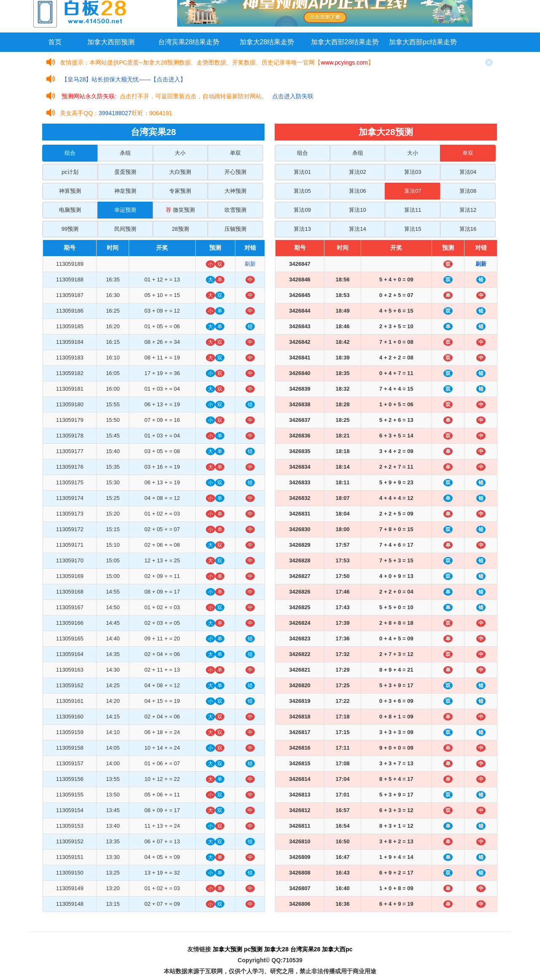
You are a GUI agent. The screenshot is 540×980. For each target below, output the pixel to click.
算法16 (468, 229)
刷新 (250, 264)
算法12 (468, 210)
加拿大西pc (337, 949)
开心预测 (235, 172)
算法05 (302, 191)
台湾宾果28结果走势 (189, 42)
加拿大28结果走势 (267, 42)
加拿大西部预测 (111, 42)
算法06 (357, 191)
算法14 (357, 229)
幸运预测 (125, 210)
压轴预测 (235, 229)
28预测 (180, 229)
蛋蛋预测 (125, 172)
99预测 (70, 229)
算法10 (357, 210)
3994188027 (115, 113)
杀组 (125, 153)
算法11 (413, 210)
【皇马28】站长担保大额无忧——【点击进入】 (124, 79)
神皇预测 (125, 191)
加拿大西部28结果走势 (345, 42)
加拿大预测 (227, 949)
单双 (235, 153)
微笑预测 (180, 210)
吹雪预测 (235, 210)
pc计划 (70, 172)
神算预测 (70, 191)
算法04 (468, 172)
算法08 (468, 191)
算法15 (413, 229)
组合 (70, 153)
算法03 (413, 172)
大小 (180, 153)
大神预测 (235, 191)
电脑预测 (70, 210)
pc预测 (253, 949)
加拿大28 (276, 949)
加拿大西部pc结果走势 (423, 42)
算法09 (302, 210)
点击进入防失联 (293, 96)
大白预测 (180, 172)
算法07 (413, 191)
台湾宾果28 (305, 949)
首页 (55, 42)
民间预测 (125, 229)
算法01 (302, 172)
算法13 (302, 229)
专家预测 (180, 191)
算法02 (357, 172)
